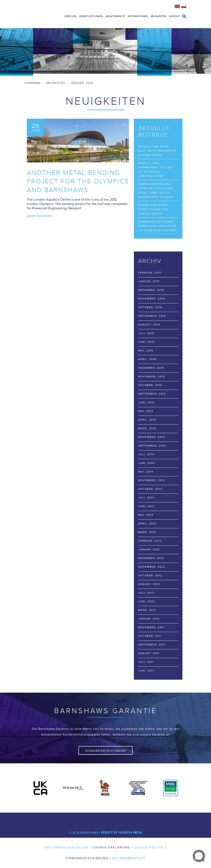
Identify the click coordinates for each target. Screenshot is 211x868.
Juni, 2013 (146, 506)
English (177, 6)
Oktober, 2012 (150, 575)
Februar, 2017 (150, 273)
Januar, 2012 (149, 619)
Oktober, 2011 (150, 636)
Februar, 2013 (150, 541)
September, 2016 (152, 316)
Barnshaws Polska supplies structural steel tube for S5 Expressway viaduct (156, 191)
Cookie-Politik (149, 847)
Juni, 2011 (146, 671)
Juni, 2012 (146, 601)
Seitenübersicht (129, 858)
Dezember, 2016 (151, 290)
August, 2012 (149, 584)
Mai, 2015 (146, 411)
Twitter (86, 819)
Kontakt (174, 16)
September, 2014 (152, 446)
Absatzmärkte (115, 16)
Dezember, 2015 (151, 368)
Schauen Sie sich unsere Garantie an (106, 752)
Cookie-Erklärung (111, 847)
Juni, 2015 (146, 402)
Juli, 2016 (146, 333)
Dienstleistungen (91, 16)
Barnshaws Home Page (42, 14)
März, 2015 (147, 428)
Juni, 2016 (146, 342)
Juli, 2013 (146, 498)
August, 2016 (149, 325)
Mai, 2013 (146, 515)
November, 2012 (152, 567)
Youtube (112, 819)
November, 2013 (152, 480)
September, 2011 (152, 645)
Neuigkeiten (158, 16)
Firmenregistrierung (87, 858)
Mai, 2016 (146, 351)
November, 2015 (152, 376)
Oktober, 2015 (150, 385)
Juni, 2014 (146, 463)
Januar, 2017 (149, 281)
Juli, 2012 (146, 593)
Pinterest (125, 819)
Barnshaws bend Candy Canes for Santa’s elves (153, 209)
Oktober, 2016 (150, 307)
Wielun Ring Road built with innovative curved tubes (157, 151)
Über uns (70, 16)
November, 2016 (152, 299)
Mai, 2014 (146, 472)
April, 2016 (147, 359)
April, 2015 (147, 420)
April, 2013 (147, 524)
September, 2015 (152, 394)
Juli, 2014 (146, 454)
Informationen (138, 16)
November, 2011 (151, 627)
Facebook (73, 819)
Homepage (32, 83)
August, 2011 (149, 653)
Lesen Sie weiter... (41, 216)
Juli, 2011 (146, 662)
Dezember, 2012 (151, 558)
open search (184, 16)
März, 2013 (147, 532)
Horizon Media (130, 833)
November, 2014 (152, 437)
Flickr (138, 819)
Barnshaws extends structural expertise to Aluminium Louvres (157, 226)
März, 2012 (147, 610)
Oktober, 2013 (150, 489)
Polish (184, 6)
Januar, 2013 (149, 549)
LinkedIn (99, 819)
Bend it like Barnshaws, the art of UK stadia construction (156, 170)
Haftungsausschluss (67, 847)
